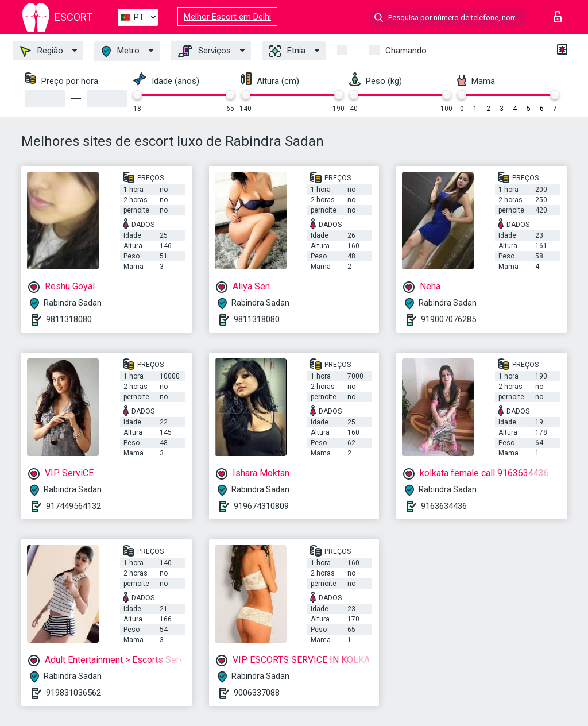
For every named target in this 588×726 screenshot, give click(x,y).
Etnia (287, 51)
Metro (121, 51)
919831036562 (73, 693)
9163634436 (444, 506)
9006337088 (257, 693)
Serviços (204, 51)
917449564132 (73, 506)
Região (42, 51)
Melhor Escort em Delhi (227, 17)
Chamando (406, 51)
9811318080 (69, 319)
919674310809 (261, 506)
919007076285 (448, 319)
